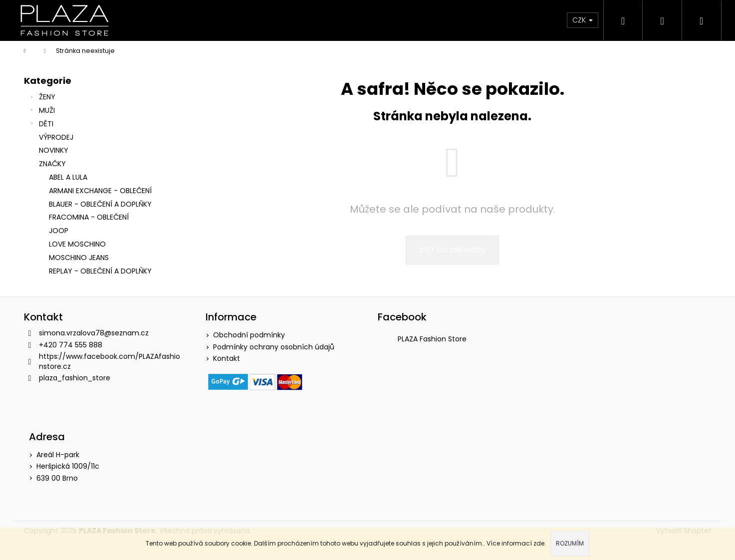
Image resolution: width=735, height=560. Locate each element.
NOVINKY (55, 150)
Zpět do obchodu (452, 250)
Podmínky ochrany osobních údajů (274, 347)
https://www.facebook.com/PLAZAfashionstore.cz (110, 361)
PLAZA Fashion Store (432, 339)
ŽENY (42, 98)
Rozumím (570, 543)
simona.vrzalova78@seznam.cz (94, 333)
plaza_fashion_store (75, 378)
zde (539, 543)
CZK (581, 20)
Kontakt (227, 359)
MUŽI (42, 111)
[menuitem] (153, 20)
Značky (52, 164)
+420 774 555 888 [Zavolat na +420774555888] (71, 345)
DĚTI (41, 125)
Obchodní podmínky (249, 335)
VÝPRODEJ (57, 137)
